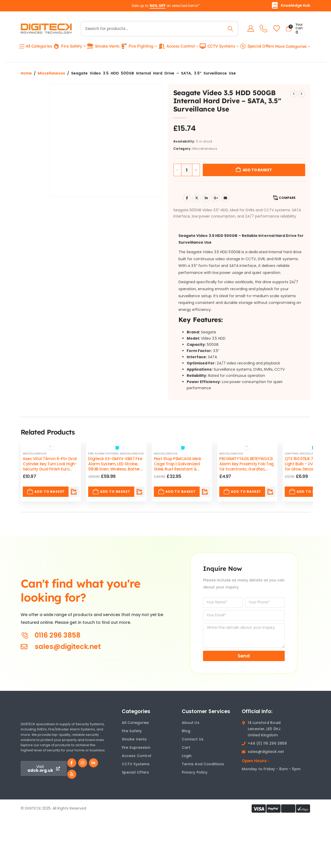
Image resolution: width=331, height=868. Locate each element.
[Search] (230, 29)
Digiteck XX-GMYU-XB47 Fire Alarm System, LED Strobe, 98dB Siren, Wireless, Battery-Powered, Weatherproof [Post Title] (116, 467)
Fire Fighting (137, 46)
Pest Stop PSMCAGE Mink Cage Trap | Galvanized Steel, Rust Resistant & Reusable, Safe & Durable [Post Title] (178, 467)
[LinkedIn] (93, 763)
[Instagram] (83, 763)
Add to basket (257, 170)
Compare (287, 198)
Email (225, 198)
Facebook (187, 198)
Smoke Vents (103, 46)
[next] (302, 94)
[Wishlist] (275, 29)
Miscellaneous (51, 73)
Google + (216, 198)
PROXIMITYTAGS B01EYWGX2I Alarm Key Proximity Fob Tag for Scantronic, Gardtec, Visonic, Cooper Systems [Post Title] (247, 467)
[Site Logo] (46, 29)
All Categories (36, 46)
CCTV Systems (217, 46)
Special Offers (257, 46)
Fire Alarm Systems (103, 453)
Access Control (176, 46)
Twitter (197, 198)
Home (26, 73)
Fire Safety (67, 46)
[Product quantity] (187, 170)
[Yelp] (72, 774)
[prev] (294, 94)
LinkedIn (206, 198)
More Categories (291, 46)
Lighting (291, 453)
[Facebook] (72, 763)
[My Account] (250, 29)
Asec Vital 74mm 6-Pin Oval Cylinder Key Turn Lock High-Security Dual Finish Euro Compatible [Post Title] (50, 467)
